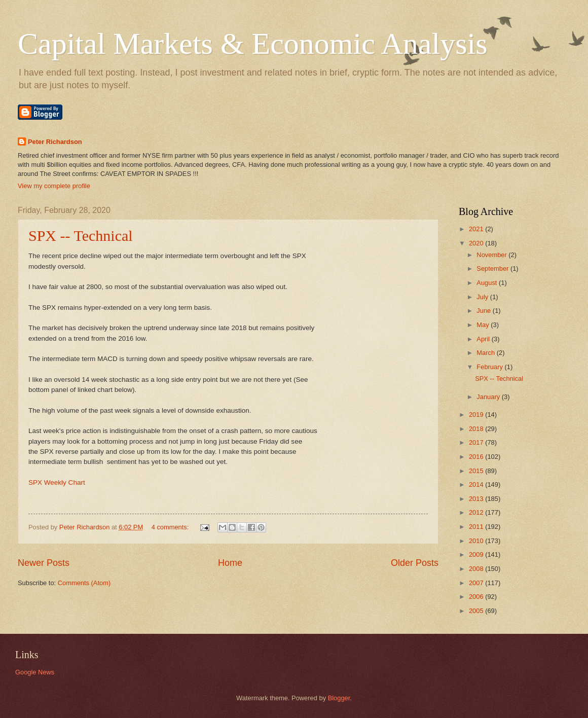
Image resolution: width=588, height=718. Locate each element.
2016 (477, 457)
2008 (477, 569)
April (484, 339)
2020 (477, 243)
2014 (477, 484)
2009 (477, 554)
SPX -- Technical (81, 236)
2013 (477, 499)
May (484, 325)
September (493, 268)
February (490, 367)
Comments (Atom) (84, 583)
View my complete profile (54, 186)
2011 (477, 527)
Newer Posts (44, 563)
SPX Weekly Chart (57, 482)
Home (230, 563)
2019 (477, 415)
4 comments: (171, 527)
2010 (477, 541)
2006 (477, 597)
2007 (477, 583)
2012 (477, 512)
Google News (35, 672)
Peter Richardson (55, 142)
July (483, 297)
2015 (477, 471)
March (486, 353)
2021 (477, 229)
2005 (477, 611)
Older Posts (415, 563)
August (488, 283)
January (489, 397)
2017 (477, 442)
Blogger (339, 698)
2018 (477, 429)
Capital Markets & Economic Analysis (253, 44)
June (485, 311)
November (492, 255)
